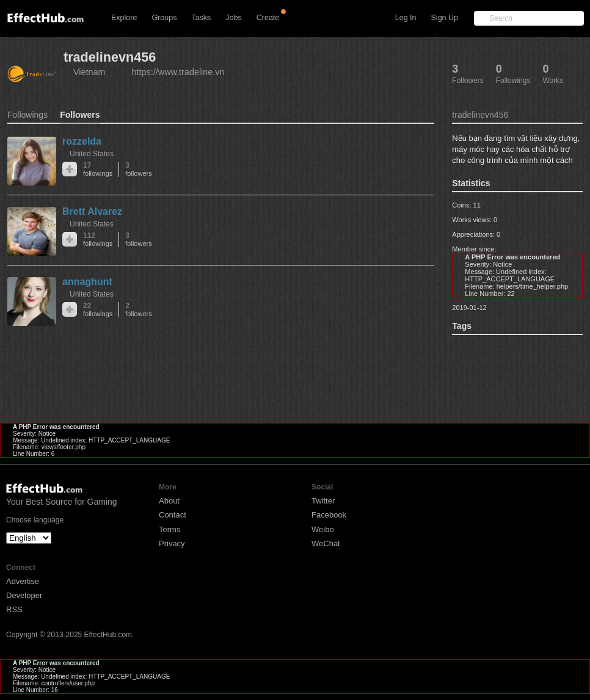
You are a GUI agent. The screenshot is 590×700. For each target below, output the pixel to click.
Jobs (233, 18)
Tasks (201, 18)
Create (268, 18)
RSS (14, 609)
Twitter (323, 501)
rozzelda (82, 141)
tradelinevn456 (110, 57)
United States (92, 154)
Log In (406, 18)
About (169, 501)
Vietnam (89, 72)
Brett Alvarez (92, 211)
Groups (164, 18)
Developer (24, 595)
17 (98, 169)
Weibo (323, 529)
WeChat (326, 543)
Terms (169, 529)
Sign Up (445, 18)
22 (98, 310)
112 (98, 240)
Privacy (172, 543)
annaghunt (87, 282)
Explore (124, 18)
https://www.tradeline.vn (178, 72)
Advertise (23, 581)
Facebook (329, 515)
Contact (173, 515)
